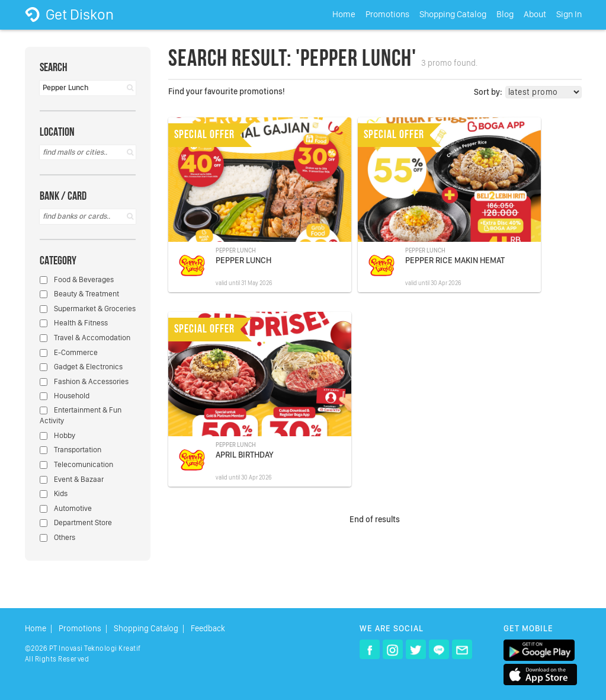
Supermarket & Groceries (88, 309)
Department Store (76, 522)
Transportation (70, 450)
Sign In (569, 14)
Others (57, 537)
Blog (505, 14)
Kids (54, 493)
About (535, 14)
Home (344, 14)
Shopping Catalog (453, 14)
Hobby (57, 435)
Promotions (387, 14)
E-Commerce (69, 352)
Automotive (66, 508)
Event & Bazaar (72, 479)
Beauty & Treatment (79, 294)
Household (65, 396)
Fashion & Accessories (84, 381)
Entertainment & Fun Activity (81, 415)
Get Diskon (69, 14)
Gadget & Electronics (81, 367)
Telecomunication (76, 464)
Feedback (208, 629)
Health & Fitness (74, 323)
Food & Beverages (77, 279)
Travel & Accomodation (85, 338)
